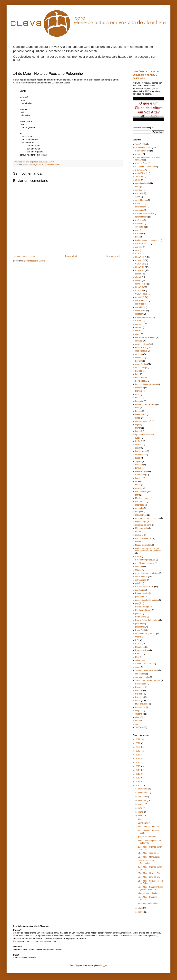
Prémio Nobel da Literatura (147, 620)
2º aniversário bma (143, 148)
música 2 (139, 535)
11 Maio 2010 (144, 823)
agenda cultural (142, 183)
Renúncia (139, 654)
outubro (142, 797)
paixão (138, 583)
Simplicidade (141, 684)
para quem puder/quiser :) (149, 903)
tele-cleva (139, 697)
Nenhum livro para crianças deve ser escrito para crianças (148, 550)
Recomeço (140, 647)
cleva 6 (138, 277)
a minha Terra (141, 163)
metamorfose (141, 515)
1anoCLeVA (140, 144)
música (138, 532)
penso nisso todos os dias (147, 600)
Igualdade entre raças (145, 435)
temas (138, 701)
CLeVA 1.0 (40, 165)
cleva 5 (138, 274)
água (137, 187)
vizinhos (139, 721)
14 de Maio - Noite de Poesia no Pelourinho (150, 882)
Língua (138, 468)
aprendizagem (141, 217)
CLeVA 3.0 (140, 267)
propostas (140, 627)
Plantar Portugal (142, 607)
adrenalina (140, 177)
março (141, 912)
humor (138, 428)
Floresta (139, 391)
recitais (58, 165)
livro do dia (140, 475)
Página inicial (71, 256)
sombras (139, 691)
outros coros (141, 580)
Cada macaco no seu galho (147, 240)
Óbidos (138, 570)
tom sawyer (140, 707)
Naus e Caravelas (143, 545)
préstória (139, 624)
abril (140, 908)
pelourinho (49, 165)
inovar (138, 448)
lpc (136, 481)
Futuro (138, 411)
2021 (138, 743)
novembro (143, 793)
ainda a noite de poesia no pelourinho (149, 842)
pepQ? (138, 603)
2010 (138, 786)
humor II (139, 431)
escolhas (139, 358)
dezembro (143, 789)
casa (137, 250)
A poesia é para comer (145, 167)
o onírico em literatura (145, 563)
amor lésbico (141, 207)
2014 (138, 770)
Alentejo (139, 190)
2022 (138, 739)
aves (137, 230)
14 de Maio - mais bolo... (148, 853)
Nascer (138, 542)
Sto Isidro (139, 694)
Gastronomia (141, 414)
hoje (137, 424)
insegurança (141, 451)
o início (138, 557)
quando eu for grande (147, 837)
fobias (138, 394)
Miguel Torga (141, 522)
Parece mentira (142, 593)
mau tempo (140, 501)
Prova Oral (140, 630)
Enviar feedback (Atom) (34, 261)
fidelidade (139, 388)
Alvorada (139, 193)
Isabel (138, 458)
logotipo (139, 478)
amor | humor (141, 200)
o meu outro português (145, 560)
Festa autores (141, 378)
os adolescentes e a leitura (147, 573)
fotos (137, 408)
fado (137, 374)
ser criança (140, 674)
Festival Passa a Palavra (146, 384)
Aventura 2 (140, 227)
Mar (137, 495)
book (137, 237)
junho (141, 812)
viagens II (139, 714)
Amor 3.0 (139, 204)
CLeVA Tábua (141, 294)
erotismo (139, 354)
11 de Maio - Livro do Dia (149, 877)
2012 (138, 778)
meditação (140, 505)
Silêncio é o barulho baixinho (148, 680)
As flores (139, 220)
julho (141, 808)
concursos (140, 304)
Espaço (138, 361)
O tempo (139, 567)
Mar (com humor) (143, 498)
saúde (138, 667)
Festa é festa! (141, 381)
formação (139, 401)
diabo (138, 334)
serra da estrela (142, 677)
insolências (140, 455)
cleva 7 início (141, 284)
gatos (138, 418)
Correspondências (143, 317)
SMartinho (140, 687)
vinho (138, 717)
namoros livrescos (143, 538)
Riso (137, 657)
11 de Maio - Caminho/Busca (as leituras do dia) (150, 888)
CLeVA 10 (140, 260)
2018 (138, 755)
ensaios (139, 341)
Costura (139, 321)
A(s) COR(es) (141, 173)
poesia (138, 614)
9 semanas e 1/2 (143, 151)
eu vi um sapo (141, 368)
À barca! (139, 154)
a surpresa (140, 170)
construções (141, 311)
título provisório (142, 704)
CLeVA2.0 (140, 297)
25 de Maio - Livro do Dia (149, 873)
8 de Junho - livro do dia (148, 827)
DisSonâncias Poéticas (145, 337)
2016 (138, 763)
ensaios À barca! (143, 344)
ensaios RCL (141, 347)
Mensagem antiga (114, 256)
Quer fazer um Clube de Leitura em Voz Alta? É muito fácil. (146, 75)
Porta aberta (141, 617)
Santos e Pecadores (144, 664)
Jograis (138, 461)
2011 (138, 782)
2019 (138, 751)
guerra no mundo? (143, 421)
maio (141, 816)
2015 (138, 766)
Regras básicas (142, 650)
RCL (137, 640)
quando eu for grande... (145, 634)
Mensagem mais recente (25, 256)
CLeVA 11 (140, 264)
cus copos (140, 324)
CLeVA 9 (139, 291)
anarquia (139, 210)
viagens (139, 711)
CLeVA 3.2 (140, 270)
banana (138, 234)
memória (139, 508)
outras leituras (141, 577)
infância (139, 445)
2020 (138, 747)
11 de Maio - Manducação (149, 857)
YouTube (139, 727)
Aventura (139, 224)
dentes (138, 327)
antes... (141, 819)
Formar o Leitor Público (145, 404)
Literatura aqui (142, 471)
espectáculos (141, 364)
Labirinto (139, 465)
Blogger (103, 965)
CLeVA (138, 254)
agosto (141, 804)
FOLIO (138, 398)
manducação (141, 491)
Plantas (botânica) (143, 610)
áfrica (138, 180)
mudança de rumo (143, 525)
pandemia (140, 590)
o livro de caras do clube (148, 893)
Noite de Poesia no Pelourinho (146, 862)
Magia (138, 485)
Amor (138, 197)
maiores (139, 488)
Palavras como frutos (144, 587)
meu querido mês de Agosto (147, 518)
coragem (139, 314)
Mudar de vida (141, 528)
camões (139, 247)
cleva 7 (138, 281)
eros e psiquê (141, 351)
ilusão (138, 438)
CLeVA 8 (139, 287)
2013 (138, 774)
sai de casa (140, 660)
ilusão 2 (139, 441)
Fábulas (139, 371)
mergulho (139, 512)
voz (137, 724)
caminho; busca (29, 165)
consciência (140, 307)
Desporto (139, 331)
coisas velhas (141, 301)
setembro (143, 800)
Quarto (138, 637)
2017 (138, 759)
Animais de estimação (145, 214)
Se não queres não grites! (146, 670)
